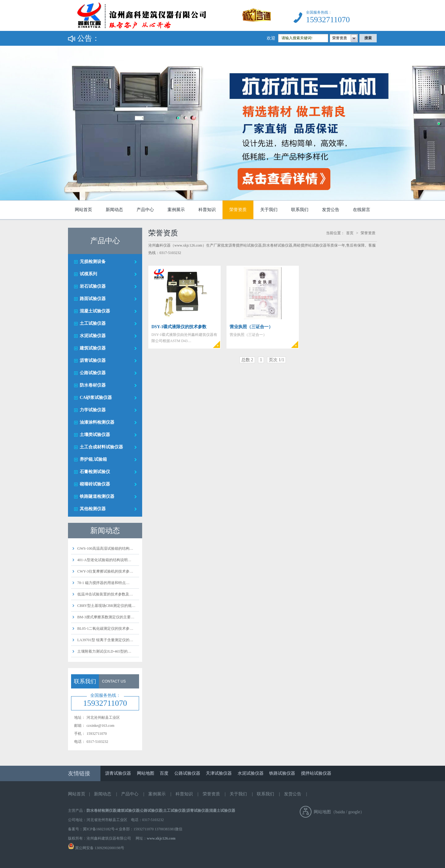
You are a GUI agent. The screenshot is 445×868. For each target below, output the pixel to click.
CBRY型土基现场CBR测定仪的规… (106, 606)
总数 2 (247, 360)
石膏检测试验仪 (95, 472)
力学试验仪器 (93, 410)
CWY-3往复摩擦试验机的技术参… (105, 571)
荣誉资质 (238, 210)
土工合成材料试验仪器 (101, 447)
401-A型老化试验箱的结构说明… (104, 560)
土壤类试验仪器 (95, 435)
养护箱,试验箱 (93, 459)
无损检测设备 (93, 262)
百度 (164, 773)
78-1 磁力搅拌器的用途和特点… (103, 583)
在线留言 (362, 210)
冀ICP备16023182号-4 (100, 829)
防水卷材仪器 (93, 385)
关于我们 (269, 210)
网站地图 (146, 773)
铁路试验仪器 (282, 773)
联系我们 (300, 210)
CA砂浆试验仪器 (96, 398)
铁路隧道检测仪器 (97, 496)
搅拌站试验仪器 (316, 773)
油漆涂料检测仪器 (97, 422)
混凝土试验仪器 (95, 311)
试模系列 (88, 274)
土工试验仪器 (93, 323)
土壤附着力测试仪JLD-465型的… (104, 651)
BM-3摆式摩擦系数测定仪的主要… (106, 617)
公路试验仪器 (93, 373)
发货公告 (331, 210)
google (354, 812)
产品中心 (145, 210)
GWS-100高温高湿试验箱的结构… (105, 548)
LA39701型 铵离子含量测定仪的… (105, 640)
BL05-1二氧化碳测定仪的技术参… (105, 629)
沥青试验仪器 (93, 360)
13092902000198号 (109, 848)
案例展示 (176, 210)
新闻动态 (114, 210)
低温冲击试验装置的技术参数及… (105, 594)
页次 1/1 (276, 360)
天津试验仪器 (219, 773)
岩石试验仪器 (93, 286)
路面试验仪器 (93, 299)
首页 (350, 233)
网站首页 (83, 210)
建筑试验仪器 (93, 348)
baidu (340, 812)
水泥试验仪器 (93, 336)
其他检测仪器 (93, 509)
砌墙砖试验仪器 (95, 484)
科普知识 (207, 210)
